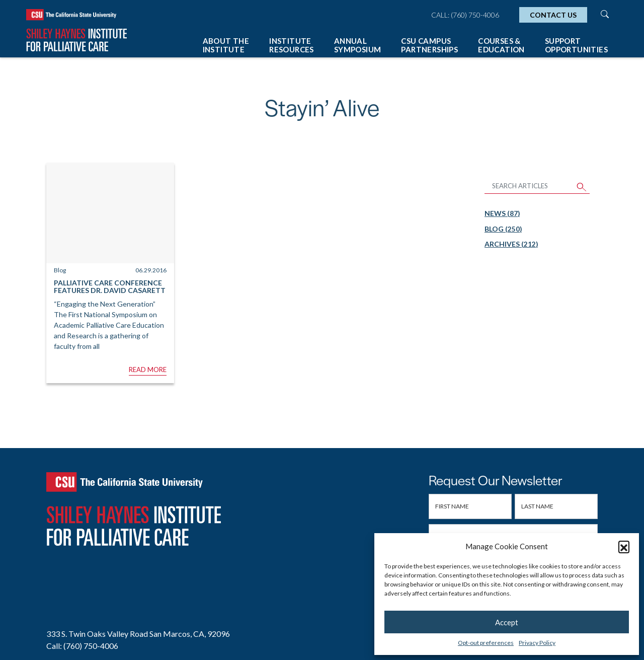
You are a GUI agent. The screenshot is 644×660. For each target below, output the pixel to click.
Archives (511, 244)
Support (576, 45)
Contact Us (553, 15)
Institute (292, 45)
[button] (624, 546)
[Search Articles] (529, 187)
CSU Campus (429, 45)
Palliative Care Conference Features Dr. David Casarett (110, 286)
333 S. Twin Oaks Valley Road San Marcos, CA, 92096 (138, 634)
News (502, 213)
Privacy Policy (537, 643)
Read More (148, 370)
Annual (358, 45)
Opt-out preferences (486, 643)
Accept (507, 622)
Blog (503, 229)
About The (226, 45)
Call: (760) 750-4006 (465, 15)
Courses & (501, 45)
